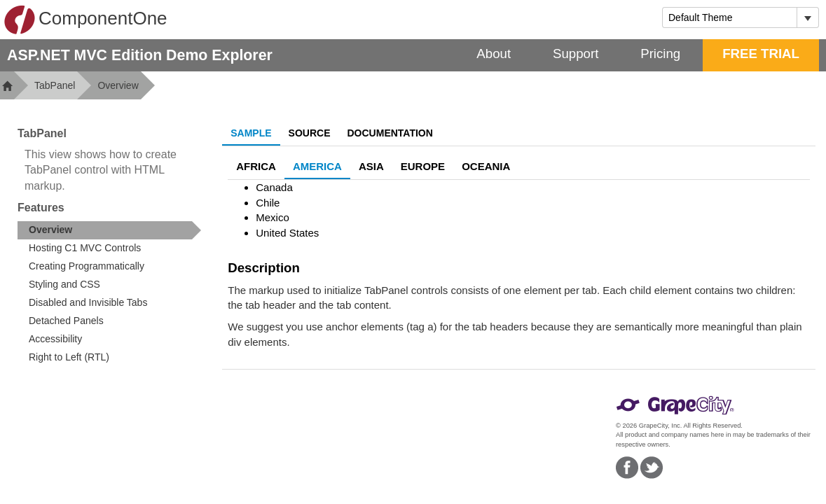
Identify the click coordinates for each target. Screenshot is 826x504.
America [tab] (317, 166)
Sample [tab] (251, 133)
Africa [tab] (256, 166)
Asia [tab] (371, 166)
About (494, 54)
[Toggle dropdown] (807, 17)
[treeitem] (109, 230)
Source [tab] (310, 133)
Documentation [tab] (390, 133)
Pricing (660, 54)
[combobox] (730, 17)
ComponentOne (85, 20)
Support (576, 54)
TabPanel (55, 85)
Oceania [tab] (486, 166)
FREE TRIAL (761, 54)
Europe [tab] (423, 166)
